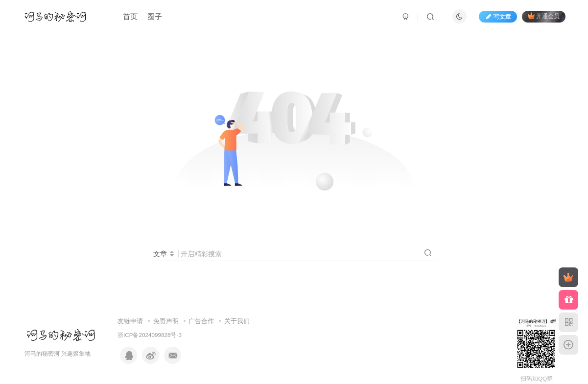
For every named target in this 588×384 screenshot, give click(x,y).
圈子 (155, 16)
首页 (130, 16)
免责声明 (166, 321)
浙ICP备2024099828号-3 (150, 335)
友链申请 (130, 321)
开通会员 (544, 16)
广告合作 (201, 321)
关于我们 (237, 321)
